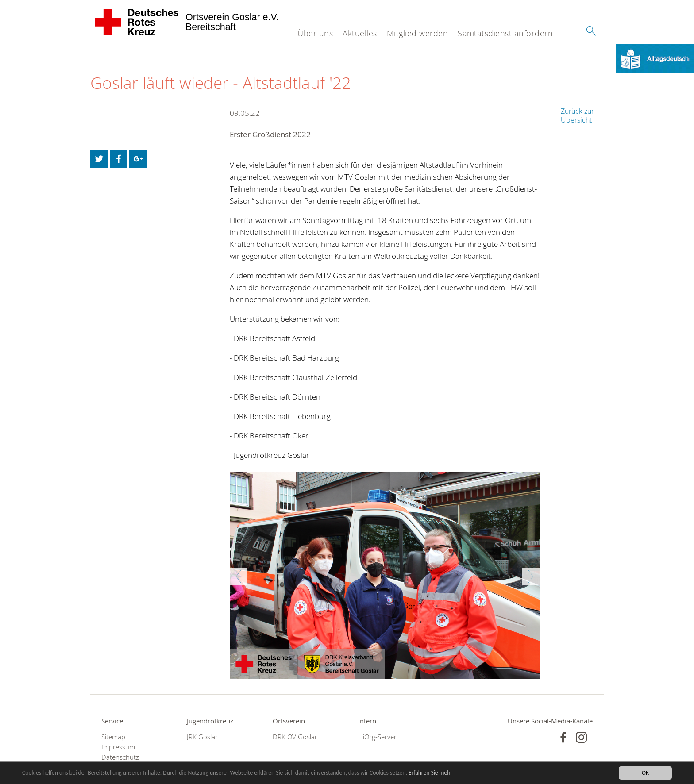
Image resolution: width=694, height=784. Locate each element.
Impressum (118, 747)
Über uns (315, 33)
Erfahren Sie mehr (430, 773)
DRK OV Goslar (295, 737)
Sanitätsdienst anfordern (505, 33)
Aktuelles (360, 33)
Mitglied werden (418, 33)
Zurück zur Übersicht (577, 115)
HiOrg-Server (377, 737)
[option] (385, 575)
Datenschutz (120, 757)
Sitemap (113, 737)
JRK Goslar (202, 737)
